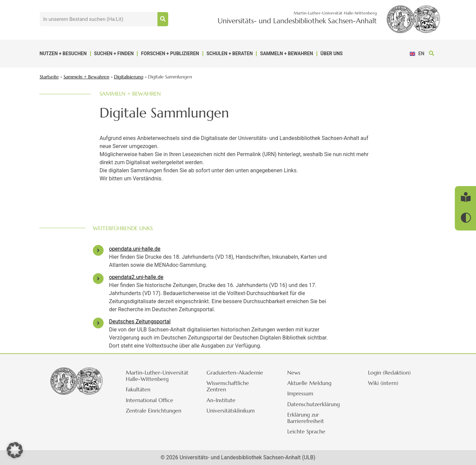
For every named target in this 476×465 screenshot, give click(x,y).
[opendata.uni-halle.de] (98, 250)
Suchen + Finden (114, 53)
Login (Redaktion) (391, 372)
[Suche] (163, 19)
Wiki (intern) (385, 383)
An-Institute (222, 400)
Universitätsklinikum (232, 410)
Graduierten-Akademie (236, 372)
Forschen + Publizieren (170, 53)
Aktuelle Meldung (311, 383)
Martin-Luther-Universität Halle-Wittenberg (148, 379)
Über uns (332, 53)
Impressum (302, 393)
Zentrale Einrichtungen (155, 417)
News (295, 372)
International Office (151, 406)
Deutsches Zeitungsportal (140, 321)
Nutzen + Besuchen (63, 53)
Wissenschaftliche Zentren (229, 386)
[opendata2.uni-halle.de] (98, 279)
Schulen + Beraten (230, 53)
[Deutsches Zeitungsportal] (98, 323)
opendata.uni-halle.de (135, 249)
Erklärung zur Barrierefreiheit (307, 418)
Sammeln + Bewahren (286, 53)
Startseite (49, 77)
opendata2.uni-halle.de (136, 277)
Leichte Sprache (308, 431)
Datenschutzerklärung (315, 404)
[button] (432, 54)
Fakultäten (139, 396)
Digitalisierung (129, 77)
